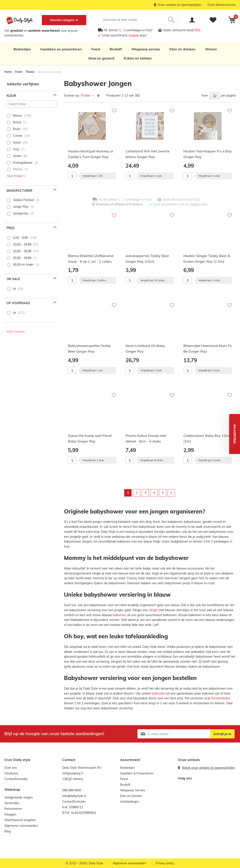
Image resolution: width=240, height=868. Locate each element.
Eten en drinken (183, 49)
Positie (86, 96)
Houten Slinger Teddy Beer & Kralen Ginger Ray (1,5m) (207, 259)
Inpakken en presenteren (61, 49)
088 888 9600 (72, 790)
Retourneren (13, 809)
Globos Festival (24, 200)
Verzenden (12, 803)
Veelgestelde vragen (19, 797)
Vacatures (11, 773)
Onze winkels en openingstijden (180, 5)
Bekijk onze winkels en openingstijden (209, 768)
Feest (96, 49)
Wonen (211, 49)
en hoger (23, 265)
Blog (7, 831)
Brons (17, 122)
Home (8, 72)
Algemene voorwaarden (21, 826)
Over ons (11, 768)
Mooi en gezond (101, 58)
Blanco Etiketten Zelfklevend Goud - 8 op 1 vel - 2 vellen (91, 259)
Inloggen (10, 814)
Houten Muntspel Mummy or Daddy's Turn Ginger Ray (91, 154)
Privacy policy (165, 863)
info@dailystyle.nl (74, 796)
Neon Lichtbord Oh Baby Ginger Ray (145, 348)
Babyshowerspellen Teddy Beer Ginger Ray (89, 348)
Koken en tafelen (138, 58)
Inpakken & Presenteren (137, 773)
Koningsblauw (23, 163)
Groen (17, 156)
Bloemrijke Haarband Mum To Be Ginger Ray (207, 348)
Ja (14, 289)
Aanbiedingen (130, 802)
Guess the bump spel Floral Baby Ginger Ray (90, 438)
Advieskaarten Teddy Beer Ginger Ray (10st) (147, 259)
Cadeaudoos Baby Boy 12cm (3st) (207, 438)
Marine (18, 169)
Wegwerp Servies (133, 790)
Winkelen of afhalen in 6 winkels (119, 204)
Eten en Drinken (131, 796)
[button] (235, 434)
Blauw (17, 116)
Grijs (16, 149)
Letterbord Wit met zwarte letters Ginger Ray (148, 154)
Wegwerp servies (146, 49)
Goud (17, 142)
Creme (18, 136)
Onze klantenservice (222, 5)
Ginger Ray (21, 207)
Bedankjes (22, 49)
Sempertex (21, 213)
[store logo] (20, 20)
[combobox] (138, 20)
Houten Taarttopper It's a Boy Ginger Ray (208, 154)
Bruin (17, 129)
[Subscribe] (222, 734)
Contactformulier (16, 779)
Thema (30, 72)
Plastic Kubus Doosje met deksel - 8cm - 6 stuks (146, 438)
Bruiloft (116, 49)
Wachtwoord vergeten (20, 820)
